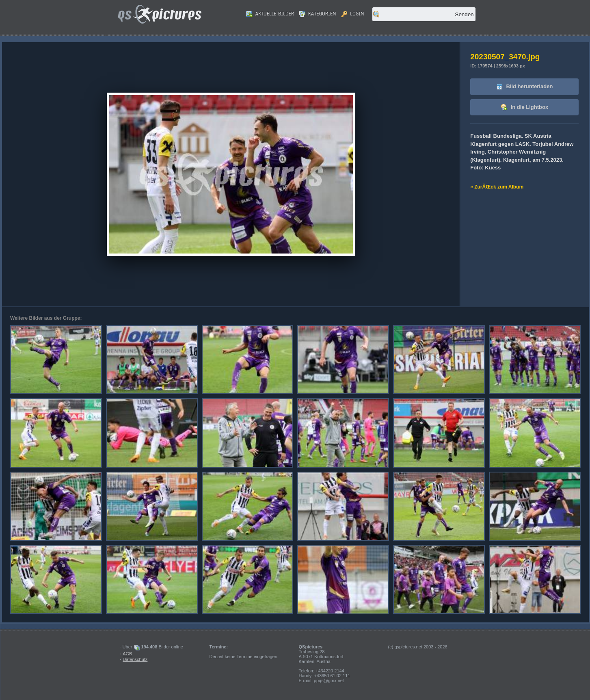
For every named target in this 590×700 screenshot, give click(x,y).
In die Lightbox (524, 107)
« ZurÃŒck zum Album (497, 187)
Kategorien (318, 14)
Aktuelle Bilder (270, 14)
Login (353, 14)
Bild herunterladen (524, 87)
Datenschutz (135, 659)
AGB (127, 654)
